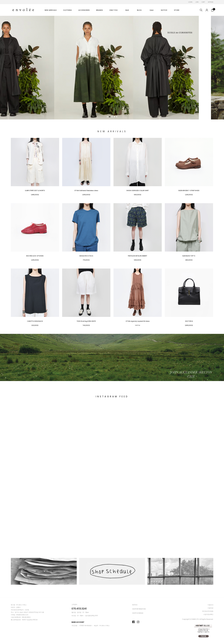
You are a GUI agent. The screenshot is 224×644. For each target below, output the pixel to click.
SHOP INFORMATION (139, 609)
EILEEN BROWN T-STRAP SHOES (189, 191)
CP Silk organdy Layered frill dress (138, 321)
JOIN (197, 2)
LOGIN (190, 2)
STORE (177, 10)
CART (203, 2)
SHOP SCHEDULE (138, 613)
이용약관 (210, 608)
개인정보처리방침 (208, 611)
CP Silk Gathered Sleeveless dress (86, 191)
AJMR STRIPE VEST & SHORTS (35, 191)
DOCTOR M (189, 321)
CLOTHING (67, 10)
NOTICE (164, 10)
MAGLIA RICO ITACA (86, 256)
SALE (127, 10)
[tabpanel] (112, 68)
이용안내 (210, 605)
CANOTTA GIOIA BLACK (35, 321)
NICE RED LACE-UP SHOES (35, 256)
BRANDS (99, 10)
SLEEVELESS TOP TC (189, 256)
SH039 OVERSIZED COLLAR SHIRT (138, 191)
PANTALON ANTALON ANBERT (138, 256)
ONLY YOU (113, 10)
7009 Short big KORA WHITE (86, 321)
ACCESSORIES (84, 10)
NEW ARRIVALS (51, 10)
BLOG (139, 10)
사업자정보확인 (208, 614)
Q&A (152, 10)
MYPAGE (211, 2)
